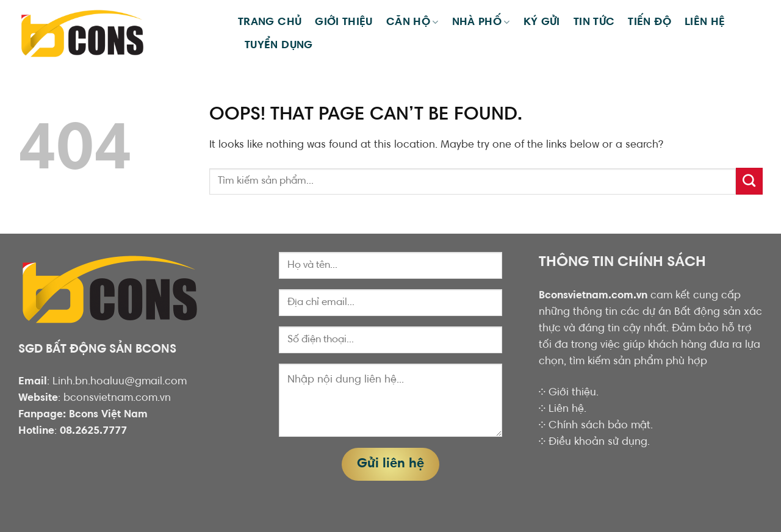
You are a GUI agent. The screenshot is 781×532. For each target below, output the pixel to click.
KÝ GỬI (542, 23)
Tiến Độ (650, 23)
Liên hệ (705, 23)
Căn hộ (412, 22)
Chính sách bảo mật (599, 426)
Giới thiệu (344, 23)
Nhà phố (481, 22)
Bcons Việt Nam (108, 415)
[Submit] (749, 181)
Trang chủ (270, 23)
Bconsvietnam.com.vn (593, 296)
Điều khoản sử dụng (598, 442)
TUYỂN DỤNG (279, 46)
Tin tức (594, 23)
